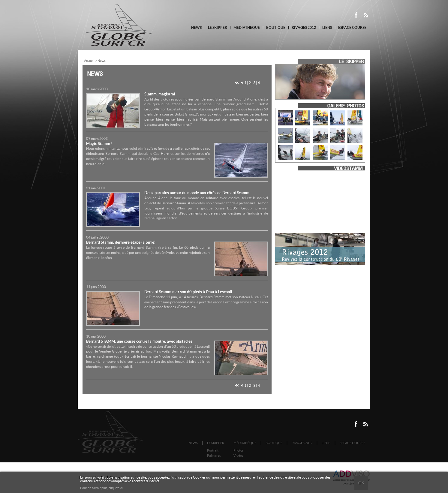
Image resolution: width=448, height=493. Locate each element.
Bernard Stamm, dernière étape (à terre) (121, 242)
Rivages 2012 (304, 27)
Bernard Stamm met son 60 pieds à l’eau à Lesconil (188, 292)
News (196, 27)
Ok (361, 483)
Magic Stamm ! (99, 144)
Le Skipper (218, 27)
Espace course (352, 27)
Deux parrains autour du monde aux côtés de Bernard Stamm (197, 193)
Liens (327, 27)
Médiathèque (247, 27)
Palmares (214, 455)
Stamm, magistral (160, 94)
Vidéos (238, 455)
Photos (239, 450)
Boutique (276, 27)
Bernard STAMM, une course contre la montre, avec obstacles (139, 341)
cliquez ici (116, 488)
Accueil (89, 61)
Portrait (213, 450)
